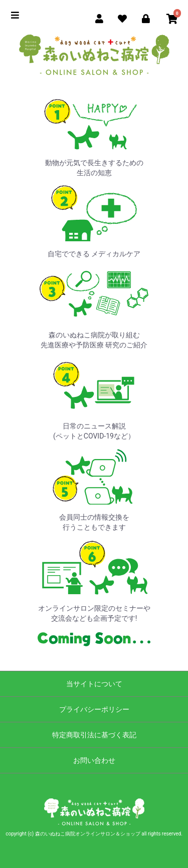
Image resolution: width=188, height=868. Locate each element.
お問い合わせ (94, 760)
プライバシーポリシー (94, 709)
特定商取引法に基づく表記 (94, 735)
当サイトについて (94, 684)
